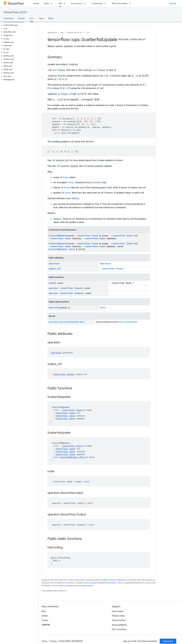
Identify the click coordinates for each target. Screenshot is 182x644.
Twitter (45, 620)
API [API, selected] (60, 3)
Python (21, 18)
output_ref (55, 269)
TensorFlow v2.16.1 (15, 12)
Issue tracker (118, 611)
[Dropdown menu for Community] (106, 3)
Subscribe (168, 641)
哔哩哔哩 (46, 625)
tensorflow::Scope (88, 236)
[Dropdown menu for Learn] (53, 3)
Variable (97, 182)
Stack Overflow (119, 620)
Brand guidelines (119, 625)
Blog (44, 611)
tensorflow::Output (113, 269)
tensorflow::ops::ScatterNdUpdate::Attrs (66, 322)
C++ (88, 33)
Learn (47, 3)
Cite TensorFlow (119, 629)
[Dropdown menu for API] (65, 3)
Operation (105, 264)
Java (41, 18)
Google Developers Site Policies (103, 583)
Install (36, 3)
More (51, 18)
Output (57, 219)
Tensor (61, 70)
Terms (45, 641)
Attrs (75, 198)
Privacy (53, 641)
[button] (19, 22)
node (51, 283)
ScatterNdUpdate (58, 236)
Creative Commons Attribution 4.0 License (119, 580)
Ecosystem (77, 3)
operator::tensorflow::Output (65, 293)
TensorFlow (52, 33)
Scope (66, 177)
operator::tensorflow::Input (65, 288)
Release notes (118, 616)
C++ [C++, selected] (32, 18)
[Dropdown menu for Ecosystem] (85, 3)
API (62, 33)
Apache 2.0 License (65, 583)
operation (54, 264)
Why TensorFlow (120, 3)
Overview (8, 18)
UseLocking (55, 308)
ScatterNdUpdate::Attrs (62, 249)
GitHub (173, 3)
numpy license (87, 586)
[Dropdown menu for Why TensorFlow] (131, 3)
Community (97, 3)
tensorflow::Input (123, 236)
